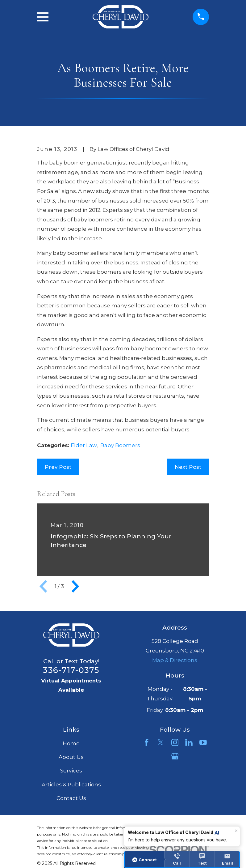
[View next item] (75, 586)
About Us (71, 757)
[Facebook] (147, 742)
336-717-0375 (71, 670)
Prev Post (58, 467)
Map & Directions (175, 660)
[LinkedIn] (189, 742)
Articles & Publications (71, 785)
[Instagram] (175, 742)
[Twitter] (161, 742)
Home (71, 743)
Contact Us (71, 798)
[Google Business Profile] (175, 756)
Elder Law (84, 445)
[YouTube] (203, 742)
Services (71, 771)
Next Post (188, 467)
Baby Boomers (120, 445)
